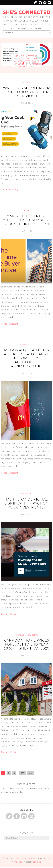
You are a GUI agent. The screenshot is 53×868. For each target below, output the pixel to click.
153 (22, 773)
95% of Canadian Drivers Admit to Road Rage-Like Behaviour (26, 92)
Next (31, 773)
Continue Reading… (10, 189)
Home (26, 210)
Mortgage (20, 635)
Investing (26, 494)
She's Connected (26, 12)
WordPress (17, 862)
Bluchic (37, 862)
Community (26, 345)
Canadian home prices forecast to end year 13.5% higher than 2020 (26, 644)
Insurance (26, 82)
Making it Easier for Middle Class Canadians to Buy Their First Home (26, 220)
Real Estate (33, 635)
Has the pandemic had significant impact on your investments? (27, 503)
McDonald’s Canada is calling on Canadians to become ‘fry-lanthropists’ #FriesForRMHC (26, 358)
